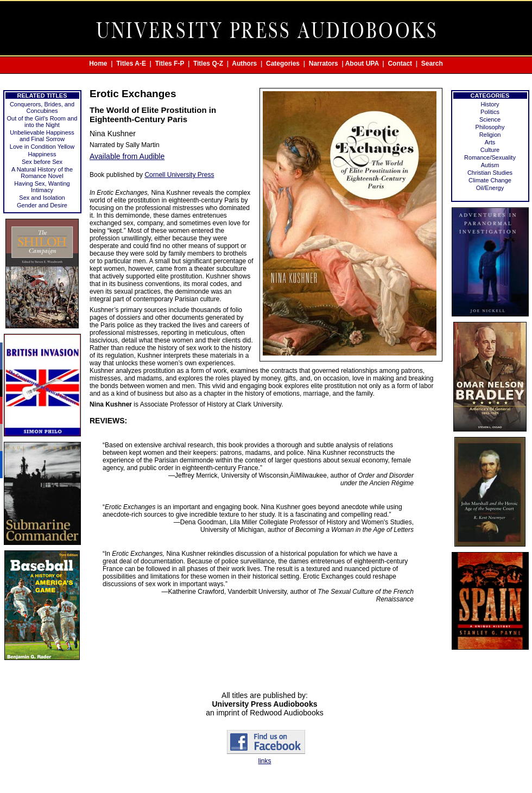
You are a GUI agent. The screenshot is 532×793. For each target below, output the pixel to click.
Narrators (324, 64)
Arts (490, 142)
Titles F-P (170, 64)
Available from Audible (127, 156)
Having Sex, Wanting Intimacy (42, 187)
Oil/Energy (490, 188)
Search (432, 64)
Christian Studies (490, 173)
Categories (283, 64)
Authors (244, 64)
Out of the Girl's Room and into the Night (42, 122)
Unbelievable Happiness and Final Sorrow (42, 136)
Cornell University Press (179, 175)
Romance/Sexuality (490, 157)
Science (490, 119)
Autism (490, 165)
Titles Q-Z (208, 64)
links (264, 761)
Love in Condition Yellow (42, 147)
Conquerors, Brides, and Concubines (42, 107)
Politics (490, 112)
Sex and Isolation (42, 198)
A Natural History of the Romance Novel (42, 173)
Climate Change (490, 180)
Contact (400, 64)
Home (98, 64)
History (490, 104)
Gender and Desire (42, 205)
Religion (490, 135)
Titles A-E (131, 64)
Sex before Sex (42, 162)
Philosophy (490, 127)
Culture (490, 150)
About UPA (362, 64)
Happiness (42, 154)
